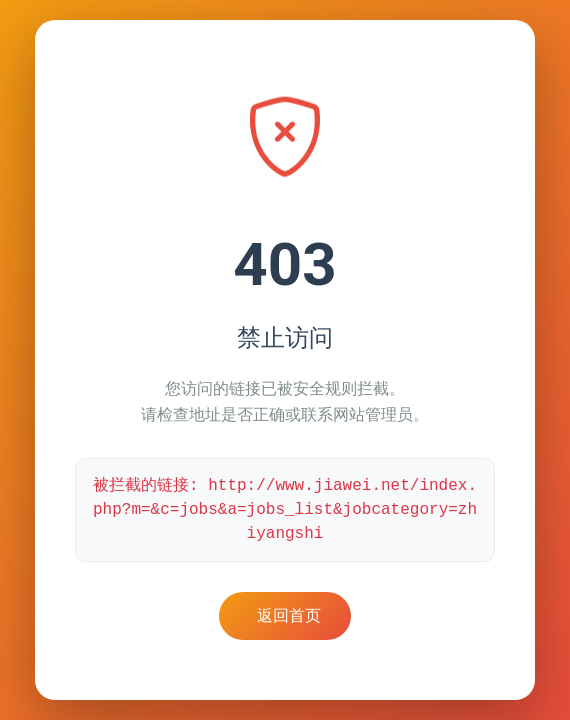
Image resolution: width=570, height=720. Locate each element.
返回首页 (289, 615)
